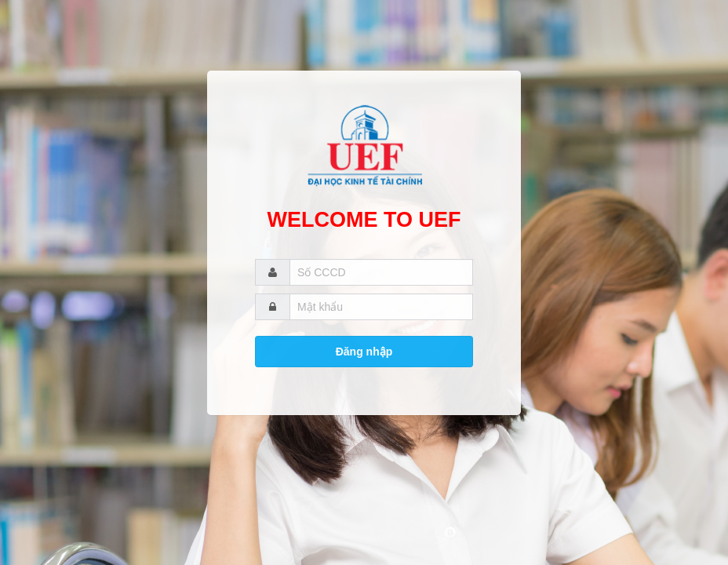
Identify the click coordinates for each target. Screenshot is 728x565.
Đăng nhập (364, 352)
